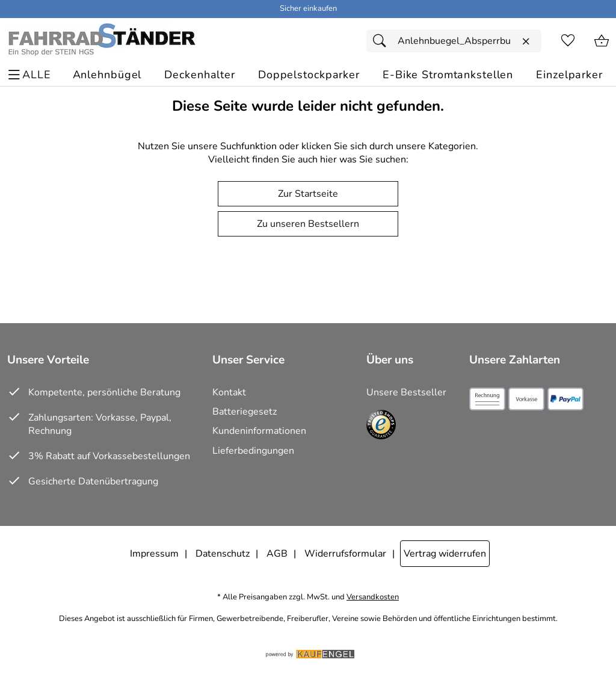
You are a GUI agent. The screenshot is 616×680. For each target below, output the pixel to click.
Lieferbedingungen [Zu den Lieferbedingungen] (253, 451)
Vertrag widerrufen (445, 554)
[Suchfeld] (454, 41)
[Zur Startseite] (101, 41)
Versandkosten (373, 597)
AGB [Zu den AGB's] (277, 554)
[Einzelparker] (569, 75)
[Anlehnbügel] (107, 75)
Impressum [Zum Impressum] (154, 554)
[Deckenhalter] (200, 75)
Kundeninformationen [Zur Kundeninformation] (259, 431)
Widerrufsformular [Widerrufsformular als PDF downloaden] (345, 554)
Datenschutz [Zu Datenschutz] (223, 554)
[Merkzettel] (568, 41)
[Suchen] (383, 41)
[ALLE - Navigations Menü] (31, 75)
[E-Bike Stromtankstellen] (448, 75)
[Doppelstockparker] (309, 75)
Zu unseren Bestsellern (308, 224)
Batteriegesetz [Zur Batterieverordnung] (245, 412)
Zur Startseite (308, 194)
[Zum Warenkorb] (602, 41)
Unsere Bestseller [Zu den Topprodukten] (406, 392)
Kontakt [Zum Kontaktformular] (229, 392)
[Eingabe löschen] (526, 42)
